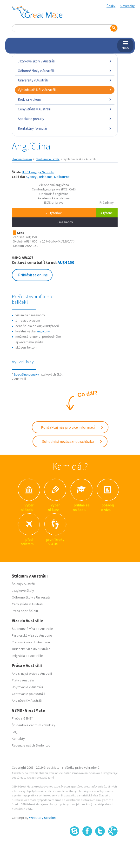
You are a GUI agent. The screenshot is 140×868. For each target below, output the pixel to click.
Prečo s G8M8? (22, 718)
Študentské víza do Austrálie (32, 629)
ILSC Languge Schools (38, 172)
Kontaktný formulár (65, 128)
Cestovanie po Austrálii (28, 694)
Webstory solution (42, 818)
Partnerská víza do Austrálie (32, 635)
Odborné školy (22, 597)
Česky (111, 6)
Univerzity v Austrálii (65, 80)
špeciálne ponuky (27, 374)
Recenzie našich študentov (31, 745)
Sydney (31, 177)
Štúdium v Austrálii (48, 159)
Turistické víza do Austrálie (31, 649)
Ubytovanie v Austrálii (27, 687)
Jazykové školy (23, 591)
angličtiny (43, 331)
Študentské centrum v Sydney (33, 725)
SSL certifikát (100, 846)
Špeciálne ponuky (65, 119)
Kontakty (18, 739)
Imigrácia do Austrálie (27, 656)
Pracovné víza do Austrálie (31, 642)
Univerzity (43, 597)
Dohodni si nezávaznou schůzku (72, 441)
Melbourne (62, 177)
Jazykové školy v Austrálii (65, 61)
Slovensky (127, 6)
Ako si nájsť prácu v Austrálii (32, 673)
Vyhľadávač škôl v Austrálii (65, 90)
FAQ (15, 732)
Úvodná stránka (22, 159)
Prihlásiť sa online (33, 275)
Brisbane (45, 177)
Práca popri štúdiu (25, 611)
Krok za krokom (65, 99)
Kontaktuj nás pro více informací (72, 427)
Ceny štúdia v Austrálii (65, 109)
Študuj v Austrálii (24, 584)
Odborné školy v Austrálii (65, 71)
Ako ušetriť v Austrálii (27, 700)
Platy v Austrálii (23, 680)
